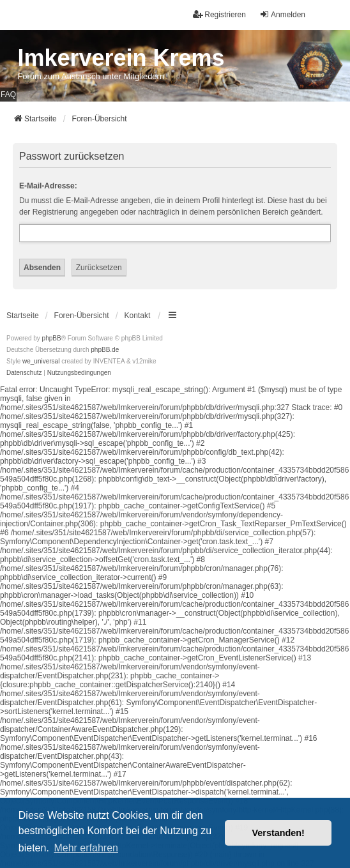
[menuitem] (24, 373)
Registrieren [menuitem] (219, 14)
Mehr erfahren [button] (86, 848)
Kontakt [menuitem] (138, 316)
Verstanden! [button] (278, 833)
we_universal (41, 361)
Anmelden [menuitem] (282, 14)
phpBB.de (105, 350)
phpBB (52, 338)
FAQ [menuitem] (8, 95)
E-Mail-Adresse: (48, 186)
